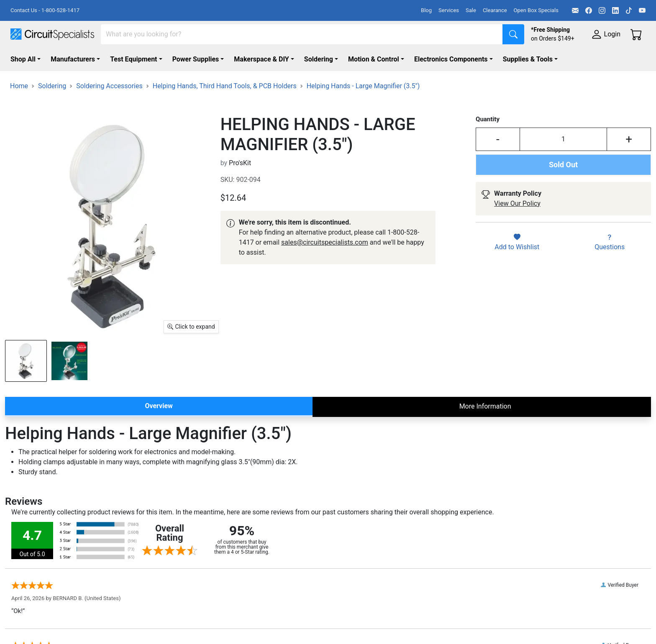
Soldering (319, 59)
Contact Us (480, 635)
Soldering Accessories (109, 86)
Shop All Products (219, 623)
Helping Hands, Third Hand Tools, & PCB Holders (225, 86)
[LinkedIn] (615, 10)
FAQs (471, 623)
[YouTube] (642, 10)
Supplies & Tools (528, 59)
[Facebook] (589, 10)
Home (19, 86)
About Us (477, 611)
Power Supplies (196, 59)
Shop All (23, 59)
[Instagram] (602, 10)
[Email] (575, 10)
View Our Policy (517, 203)
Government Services (360, 635)
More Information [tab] (485, 406)
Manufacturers (73, 59)
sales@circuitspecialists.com (325, 242)
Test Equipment (133, 59)
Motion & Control (374, 59)
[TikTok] (629, 10)
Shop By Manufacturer (225, 611)
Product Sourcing (354, 623)
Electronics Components (451, 59)
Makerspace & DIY (261, 59)
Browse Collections (221, 635)
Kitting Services (351, 611)
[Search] (302, 34)
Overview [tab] (159, 406)
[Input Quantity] (563, 139)
